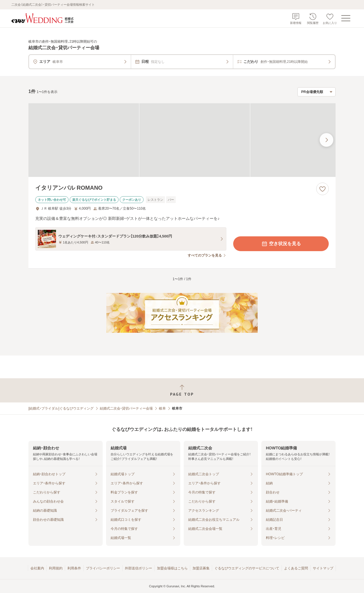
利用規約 (56, 568)
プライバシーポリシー (103, 568)
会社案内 (37, 568)
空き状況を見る (281, 244)
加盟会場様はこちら (172, 568)
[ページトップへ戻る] (182, 390)
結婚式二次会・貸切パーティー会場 (126, 408)
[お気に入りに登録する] (322, 189)
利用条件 (74, 568)
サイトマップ (323, 568)
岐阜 (162, 408)
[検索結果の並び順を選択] (317, 92)
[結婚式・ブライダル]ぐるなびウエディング (61, 408)
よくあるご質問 (296, 568)
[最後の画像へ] (326, 140)
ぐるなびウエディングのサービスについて (247, 568)
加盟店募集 (201, 568)
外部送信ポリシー (138, 568)
